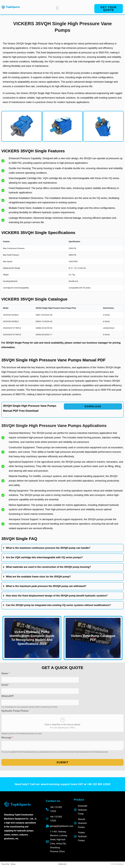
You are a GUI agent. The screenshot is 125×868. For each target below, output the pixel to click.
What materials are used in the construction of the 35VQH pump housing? (48, 567)
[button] (57, 8)
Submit (63, 762)
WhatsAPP (7, 696)
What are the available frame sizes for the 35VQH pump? (38, 577)
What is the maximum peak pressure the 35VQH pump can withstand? (46, 586)
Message (7, 738)
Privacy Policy (6, 864)
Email (5, 685)
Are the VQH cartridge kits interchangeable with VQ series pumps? (44, 557)
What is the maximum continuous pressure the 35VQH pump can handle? (48, 548)
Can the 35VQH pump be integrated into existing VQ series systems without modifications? (58, 605)
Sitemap (13, 864)
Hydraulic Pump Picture (15, 711)
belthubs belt (62, 864)
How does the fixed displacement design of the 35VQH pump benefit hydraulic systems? (57, 596)
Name (5, 673)
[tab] (62, 548)
